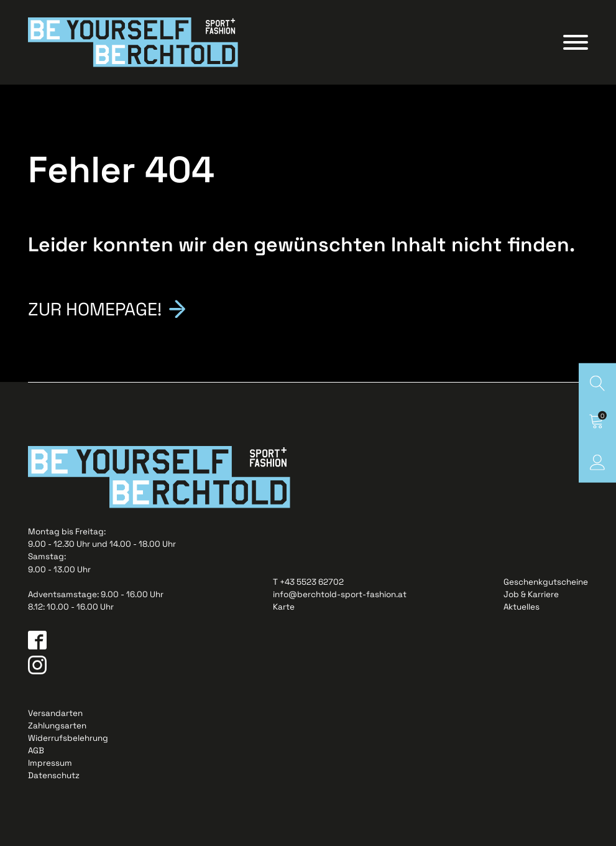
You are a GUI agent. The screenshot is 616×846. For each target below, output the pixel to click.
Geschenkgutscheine (546, 582)
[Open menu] (576, 42)
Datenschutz (54, 775)
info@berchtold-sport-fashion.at (340, 594)
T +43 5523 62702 (308, 582)
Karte (284, 607)
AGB (36, 751)
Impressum (50, 763)
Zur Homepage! (95, 308)
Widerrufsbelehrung (68, 738)
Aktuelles (522, 607)
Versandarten (55, 713)
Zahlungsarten (57, 726)
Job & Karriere (531, 594)
